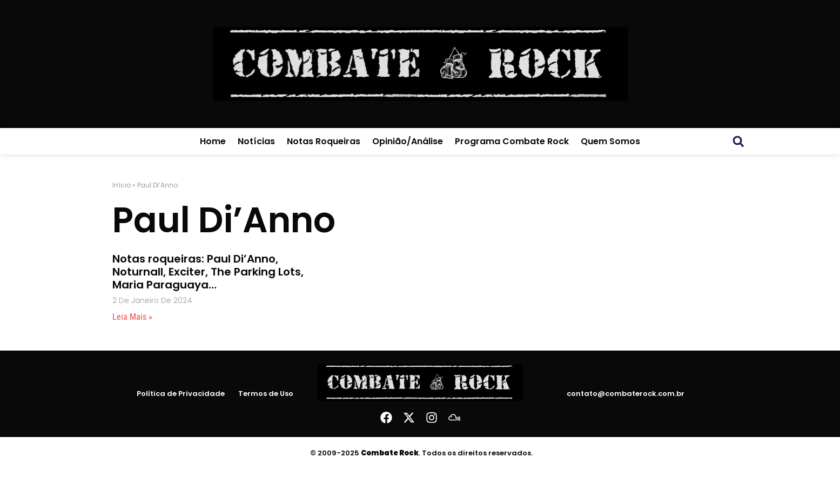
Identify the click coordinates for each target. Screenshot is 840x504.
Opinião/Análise (408, 141)
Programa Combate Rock (512, 141)
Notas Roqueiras (324, 141)
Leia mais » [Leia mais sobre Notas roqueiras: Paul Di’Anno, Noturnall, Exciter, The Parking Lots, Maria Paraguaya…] (132, 317)
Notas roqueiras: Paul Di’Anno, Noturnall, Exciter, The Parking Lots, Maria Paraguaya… (208, 272)
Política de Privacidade (181, 394)
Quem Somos (610, 141)
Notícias (256, 141)
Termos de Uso (266, 394)
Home (213, 141)
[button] (738, 142)
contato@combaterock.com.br (626, 394)
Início (122, 185)
